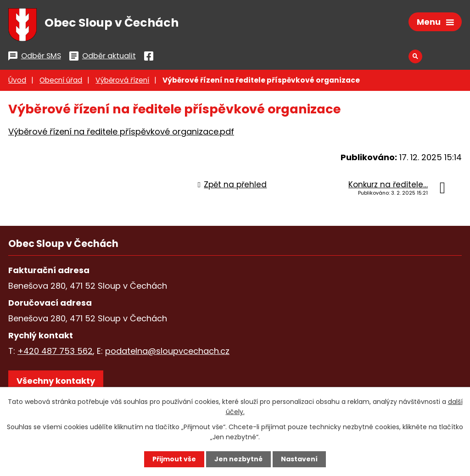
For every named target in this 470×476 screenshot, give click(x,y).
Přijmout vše (174, 459)
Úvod (17, 80)
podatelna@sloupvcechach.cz (167, 351)
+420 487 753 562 (55, 351)
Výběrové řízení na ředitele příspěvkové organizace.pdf (121, 132)
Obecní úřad (61, 80)
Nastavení (299, 459)
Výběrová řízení (122, 80)
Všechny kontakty (56, 381)
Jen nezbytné (238, 459)
